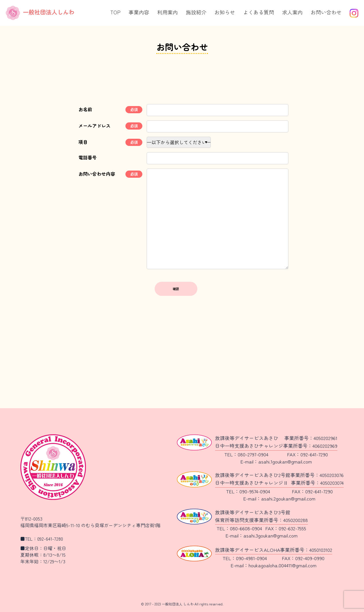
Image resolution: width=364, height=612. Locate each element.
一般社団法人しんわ (40, 12)
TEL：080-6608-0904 (239, 528)
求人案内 (292, 12)
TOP (115, 12)
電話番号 (88, 158)
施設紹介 (196, 12)
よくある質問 (259, 12)
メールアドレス (95, 126)
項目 (83, 142)
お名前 (85, 109)
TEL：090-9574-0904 (248, 491)
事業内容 (139, 12)
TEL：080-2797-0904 (246, 454)
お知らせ (225, 12)
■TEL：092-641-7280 (42, 539)
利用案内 (168, 12)
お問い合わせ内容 (97, 174)
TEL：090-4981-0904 (245, 558)
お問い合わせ (326, 12)
